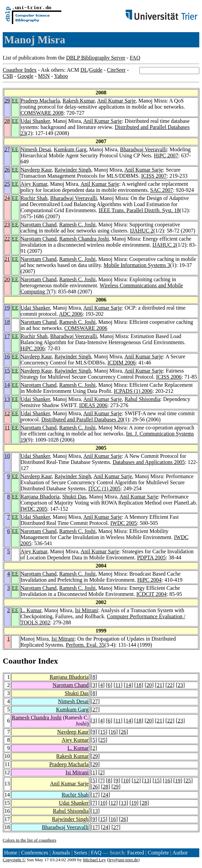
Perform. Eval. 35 (85, 645)
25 (7, 184)
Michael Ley (95, 860)
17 (7, 336)
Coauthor (19, 661)
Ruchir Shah (34, 198)
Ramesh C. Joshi (77, 225)
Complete (158, 853)
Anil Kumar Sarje (117, 101)
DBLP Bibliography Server (96, 58)
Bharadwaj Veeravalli (143, 149)
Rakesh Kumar (78, 101)
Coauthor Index (20, 70)
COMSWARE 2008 (42, 113)
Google (26, 76)
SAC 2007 (161, 190)
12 (7, 413)
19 (7, 308)
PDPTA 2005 (151, 558)
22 (7, 239)
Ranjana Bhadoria (40, 497)
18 (7, 322)
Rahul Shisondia (142, 399)
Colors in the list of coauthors (29, 840)
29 (7, 101)
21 (7, 259)
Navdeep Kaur (36, 170)
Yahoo (61, 76)
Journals (61, 853)
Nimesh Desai (36, 149)
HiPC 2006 (33, 348)
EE (15, 101)
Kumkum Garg (70, 149)
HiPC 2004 (149, 580)
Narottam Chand (39, 225)
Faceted (136, 853)
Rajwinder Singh (73, 170)
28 (7, 121)
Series (80, 853)
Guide (96, 70)
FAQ (135, 58)
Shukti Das (74, 497)
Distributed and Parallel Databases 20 (82, 419)
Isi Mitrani (86, 610)
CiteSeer (116, 70)
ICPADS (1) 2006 (133, 391)
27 (7, 149)
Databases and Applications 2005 (149, 462)
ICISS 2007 (154, 176)
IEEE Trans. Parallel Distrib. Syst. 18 (139, 210)
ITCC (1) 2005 (105, 488)
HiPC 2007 (166, 155)
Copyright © (14, 860)
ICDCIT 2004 (151, 594)
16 (7, 357)
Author (180, 853)
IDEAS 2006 (93, 405)
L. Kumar (31, 610)
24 (7, 198)
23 (7, 225)
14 (7, 385)
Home (11, 853)
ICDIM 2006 (122, 363)
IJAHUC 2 (142, 231)
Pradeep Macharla (40, 101)
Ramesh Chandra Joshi (84, 239)
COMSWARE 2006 (86, 328)
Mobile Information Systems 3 (137, 265)
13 (7, 399)
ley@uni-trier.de (123, 860)
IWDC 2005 (34, 509)
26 (7, 170)
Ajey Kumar (34, 184)
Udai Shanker (35, 121)
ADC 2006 (71, 314)
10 (7, 456)
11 (7, 428)
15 (7, 371)
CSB (8, 76)
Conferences (35, 853)
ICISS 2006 (169, 377)
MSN (44, 76)
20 (7, 279)
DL (84, 70)
